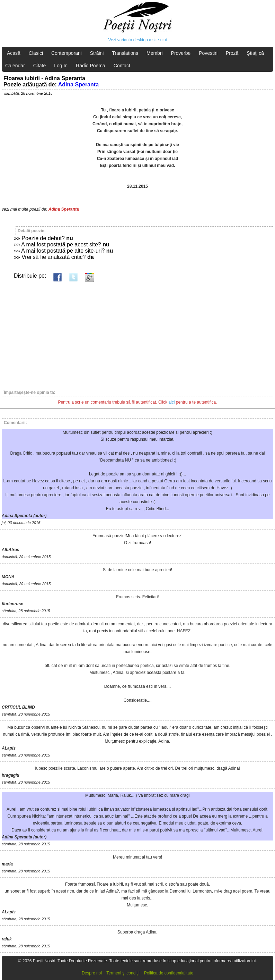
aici (171, 402)
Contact (122, 66)
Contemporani (66, 53)
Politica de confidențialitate (169, 973)
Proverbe (181, 53)
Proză (232, 53)
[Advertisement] (137, 332)
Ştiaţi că (255, 53)
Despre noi (92, 973)
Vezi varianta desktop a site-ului (138, 40)
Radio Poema (91, 66)
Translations (125, 53)
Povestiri (208, 53)
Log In (61, 66)
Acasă (14, 53)
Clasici (36, 53)
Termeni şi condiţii (123, 973)
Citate (40, 66)
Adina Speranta (78, 85)
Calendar (15, 66)
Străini (97, 53)
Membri (155, 53)
